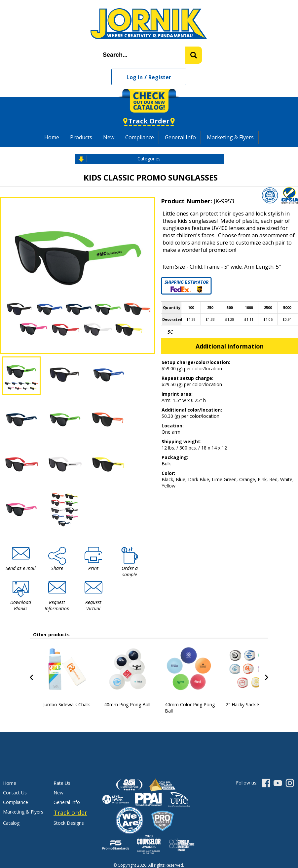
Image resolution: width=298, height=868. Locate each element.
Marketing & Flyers (230, 137)
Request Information (57, 605)
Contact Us (15, 793)
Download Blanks (21, 605)
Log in (135, 77)
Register (160, 77)
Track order (70, 813)
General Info (180, 137)
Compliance (140, 137)
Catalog (11, 823)
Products (81, 137)
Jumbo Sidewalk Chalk (67, 704)
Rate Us (62, 783)
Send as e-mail (21, 568)
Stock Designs (69, 823)
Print (93, 568)
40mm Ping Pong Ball (127, 704)
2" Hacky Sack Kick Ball (250, 704)
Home (52, 137)
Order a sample (130, 571)
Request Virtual (93, 605)
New (109, 137)
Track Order (149, 121)
